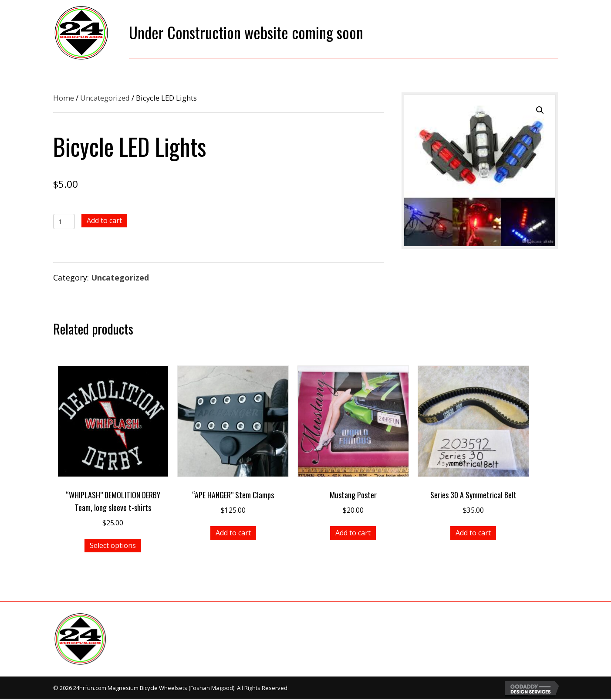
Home (64, 98)
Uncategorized (105, 98)
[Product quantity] (64, 221)
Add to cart (104, 220)
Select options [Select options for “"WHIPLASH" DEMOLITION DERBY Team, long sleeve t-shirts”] (113, 545)
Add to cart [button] (233, 533)
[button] (540, 110)
